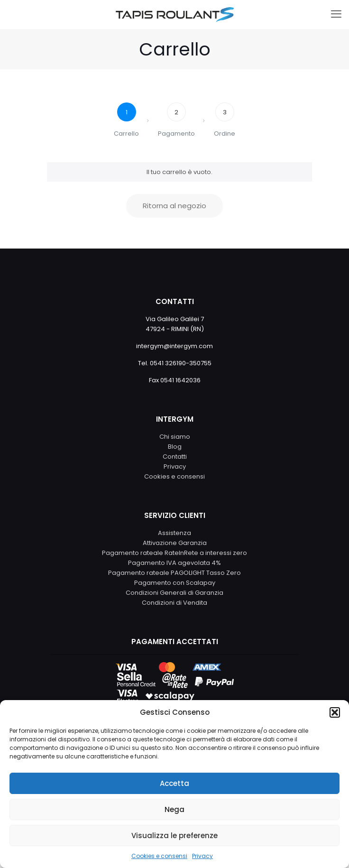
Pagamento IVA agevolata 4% (174, 563)
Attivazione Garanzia (175, 543)
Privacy (202, 856)
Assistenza (174, 533)
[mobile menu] (336, 14)
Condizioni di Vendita (174, 603)
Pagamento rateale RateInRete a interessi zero (174, 553)
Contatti (175, 457)
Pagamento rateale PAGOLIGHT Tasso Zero (174, 573)
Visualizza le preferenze (174, 836)
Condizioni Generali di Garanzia (174, 593)
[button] (335, 712)
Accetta (174, 783)
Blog (175, 447)
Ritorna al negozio (174, 206)
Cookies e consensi (159, 856)
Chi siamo (175, 437)
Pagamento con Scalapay (175, 583)
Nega (174, 809)
